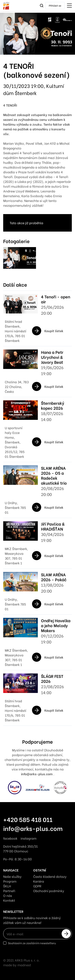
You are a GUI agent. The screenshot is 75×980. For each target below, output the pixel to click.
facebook (10, 838)
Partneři (9, 891)
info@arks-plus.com (33, 828)
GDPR (37, 886)
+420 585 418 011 (28, 819)
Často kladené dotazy (50, 876)
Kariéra (39, 881)
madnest (24, 965)
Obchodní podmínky (49, 891)
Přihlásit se (55, 5)
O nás (8, 895)
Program (10, 881)
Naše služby (12, 876)
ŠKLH (7, 886)
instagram (28, 838)
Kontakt (9, 900)
